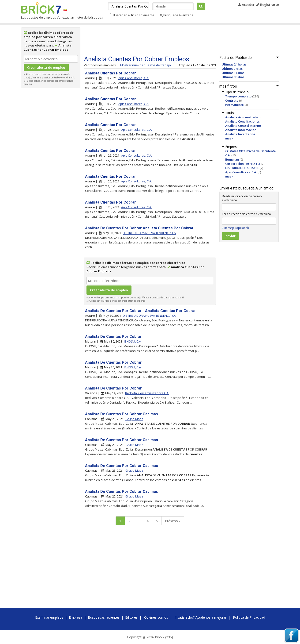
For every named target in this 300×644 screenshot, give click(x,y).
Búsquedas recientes (104, 617)
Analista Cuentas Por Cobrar (111, 73)
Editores (131, 617)
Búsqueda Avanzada (177, 15)
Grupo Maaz (134, 419)
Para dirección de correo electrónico (246, 214)
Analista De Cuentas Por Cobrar (113, 337)
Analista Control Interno (243, 126)
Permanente (234, 105)
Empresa (76, 617)
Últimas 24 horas (234, 64)
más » (229, 138)
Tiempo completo (238, 96)
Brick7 (41, 8)
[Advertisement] (51, 161)
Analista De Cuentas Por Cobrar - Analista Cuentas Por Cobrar (141, 311)
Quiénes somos (156, 617)
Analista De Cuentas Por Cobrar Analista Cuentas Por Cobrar (139, 228)
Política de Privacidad (249, 617)
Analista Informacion (241, 130)
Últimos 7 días (232, 69)
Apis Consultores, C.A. (241, 172)
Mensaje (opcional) (236, 228)
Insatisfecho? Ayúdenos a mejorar (201, 617)
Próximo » (173, 521)
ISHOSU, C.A (132, 341)
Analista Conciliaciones (242, 121)
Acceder (246, 5)
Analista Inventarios (240, 134)
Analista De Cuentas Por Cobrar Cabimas (122, 414)
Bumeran (232, 159)
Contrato (232, 100)
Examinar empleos (49, 617)
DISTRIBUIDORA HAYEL (242, 168)
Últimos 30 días (233, 77)
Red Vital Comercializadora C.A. (147, 393)
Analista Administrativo (243, 117)
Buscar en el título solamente (134, 15)
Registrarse (268, 5)
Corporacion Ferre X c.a (243, 164)
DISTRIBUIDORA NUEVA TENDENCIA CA (149, 233)
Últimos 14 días (233, 73)
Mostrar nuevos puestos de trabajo (146, 65)
